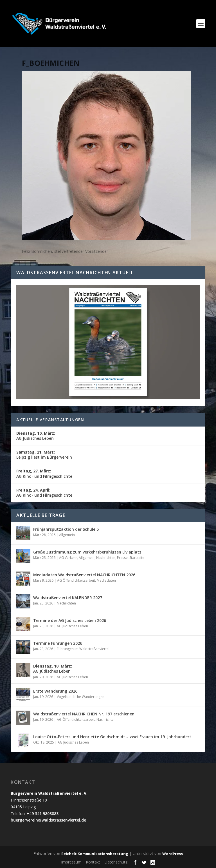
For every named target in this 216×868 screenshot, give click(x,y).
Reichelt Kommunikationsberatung (95, 854)
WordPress (173, 854)
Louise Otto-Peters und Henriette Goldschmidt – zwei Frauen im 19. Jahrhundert (112, 737)
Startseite (137, 558)
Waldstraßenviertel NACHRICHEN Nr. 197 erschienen (84, 714)
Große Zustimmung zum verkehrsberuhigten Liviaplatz (87, 552)
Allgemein (67, 535)
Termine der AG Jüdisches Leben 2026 (70, 620)
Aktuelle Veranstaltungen (50, 420)
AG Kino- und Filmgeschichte (44, 473)
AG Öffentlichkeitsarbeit (76, 580)
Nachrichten (106, 558)
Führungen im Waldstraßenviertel (83, 649)
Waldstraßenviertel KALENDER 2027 (68, 598)
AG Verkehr (68, 558)
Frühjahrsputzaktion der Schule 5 (66, 529)
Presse (122, 558)
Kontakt (93, 862)
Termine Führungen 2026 (58, 643)
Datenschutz (116, 862)
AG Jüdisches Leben (36, 436)
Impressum (71, 862)
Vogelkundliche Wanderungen (81, 697)
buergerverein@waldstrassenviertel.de (48, 820)
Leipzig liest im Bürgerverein (44, 455)
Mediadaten (106, 580)
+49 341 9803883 (43, 814)
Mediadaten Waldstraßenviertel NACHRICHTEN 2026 (84, 575)
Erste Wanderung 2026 (55, 691)
